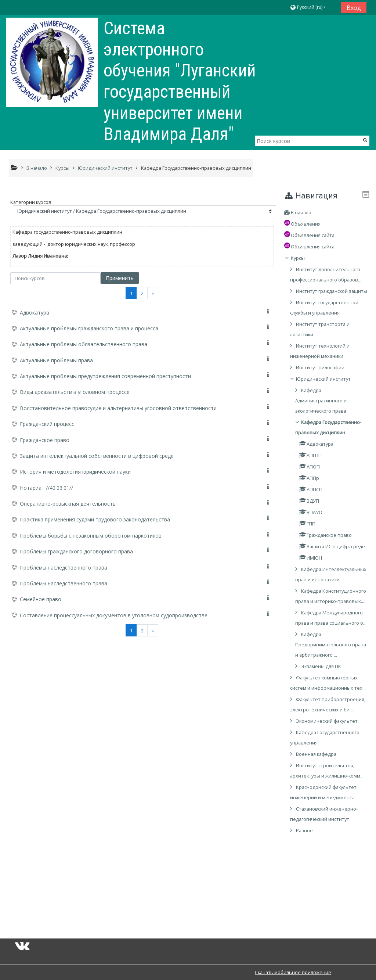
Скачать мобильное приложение (293, 972)
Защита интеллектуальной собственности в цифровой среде (97, 456)
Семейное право (41, 599)
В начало (306, 212)
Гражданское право (45, 440)
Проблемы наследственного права (64, 568)
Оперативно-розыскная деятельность (68, 504)
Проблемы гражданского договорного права (76, 551)
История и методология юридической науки (75, 472)
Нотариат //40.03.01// (46, 488)
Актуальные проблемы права (56, 360)
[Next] (153, 293)
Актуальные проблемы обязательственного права (84, 344)
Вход (354, 8)
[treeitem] (329, 212)
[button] (313, 8)
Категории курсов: (31, 202)
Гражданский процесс (47, 424)
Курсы (303, 258)
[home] (52, 62)
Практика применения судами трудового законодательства (95, 519)
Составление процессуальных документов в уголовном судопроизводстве (114, 615)
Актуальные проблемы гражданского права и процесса (89, 328)
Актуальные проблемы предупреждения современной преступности (105, 376)
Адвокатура (35, 313)
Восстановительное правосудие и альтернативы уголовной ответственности (118, 408)
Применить (120, 278)
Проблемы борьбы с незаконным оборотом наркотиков (91, 536)
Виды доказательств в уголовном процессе (75, 392)
